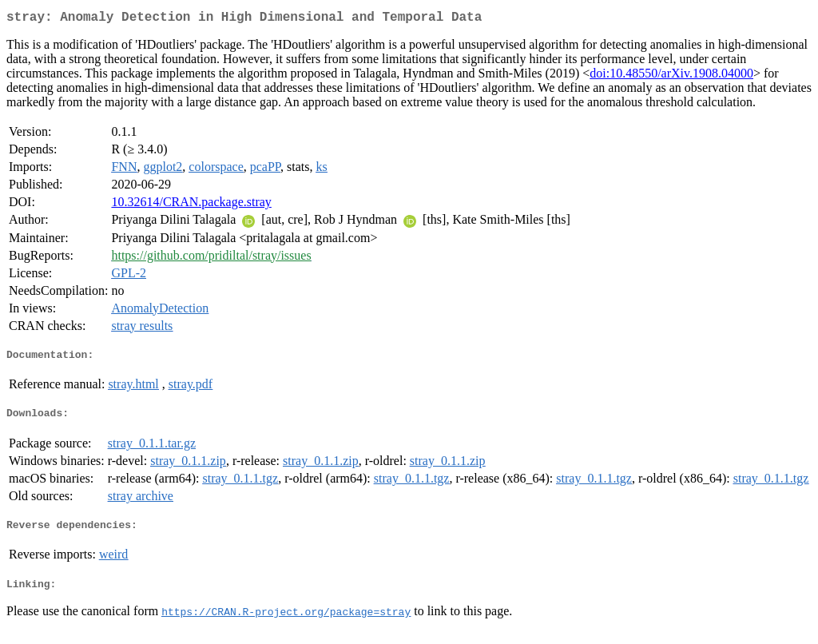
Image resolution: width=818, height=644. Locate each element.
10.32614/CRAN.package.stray (191, 205)
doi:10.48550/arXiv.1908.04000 (671, 76)
